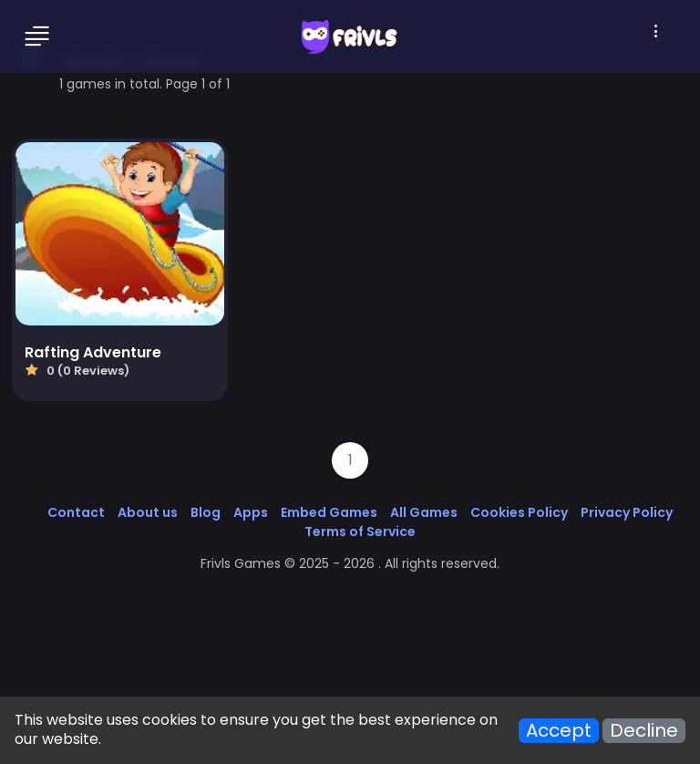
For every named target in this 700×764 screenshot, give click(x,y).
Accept (559, 731)
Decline (644, 731)
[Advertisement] (350, 631)
